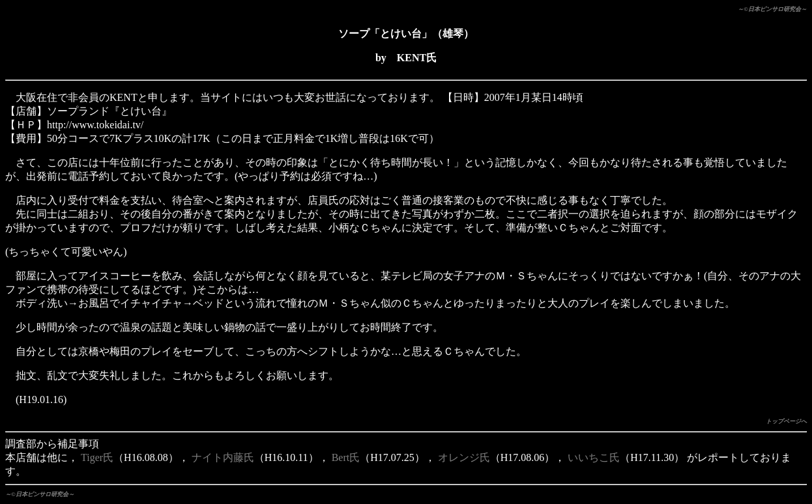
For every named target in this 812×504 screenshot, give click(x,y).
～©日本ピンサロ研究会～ (772, 9)
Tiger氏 (97, 457)
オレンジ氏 (464, 457)
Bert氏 (346, 457)
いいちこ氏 (594, 457)
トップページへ (786, 421)
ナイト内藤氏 (223, 457)
